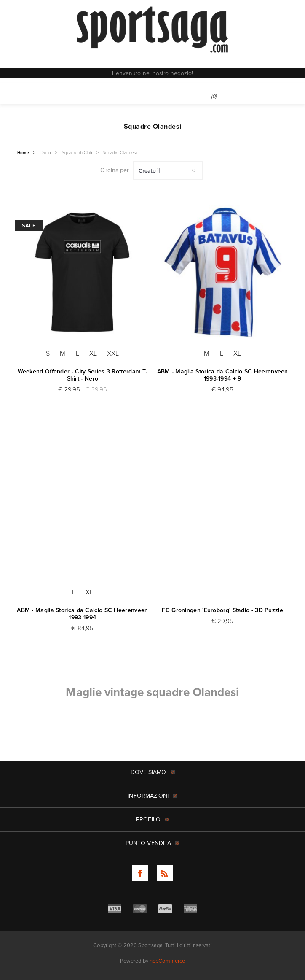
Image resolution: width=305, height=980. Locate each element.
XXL (113, 353)
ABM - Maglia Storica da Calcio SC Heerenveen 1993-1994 (82, 614)
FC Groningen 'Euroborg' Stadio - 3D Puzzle (222, 610)
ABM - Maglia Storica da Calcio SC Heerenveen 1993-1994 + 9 (223, 375)
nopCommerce (167, 961)
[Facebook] (140, 873)
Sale (29, 225)
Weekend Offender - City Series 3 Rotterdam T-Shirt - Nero (83, 375)
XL (93, 353)
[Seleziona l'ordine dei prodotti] (168, 170)
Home (23, 153)
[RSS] (165, 873)
